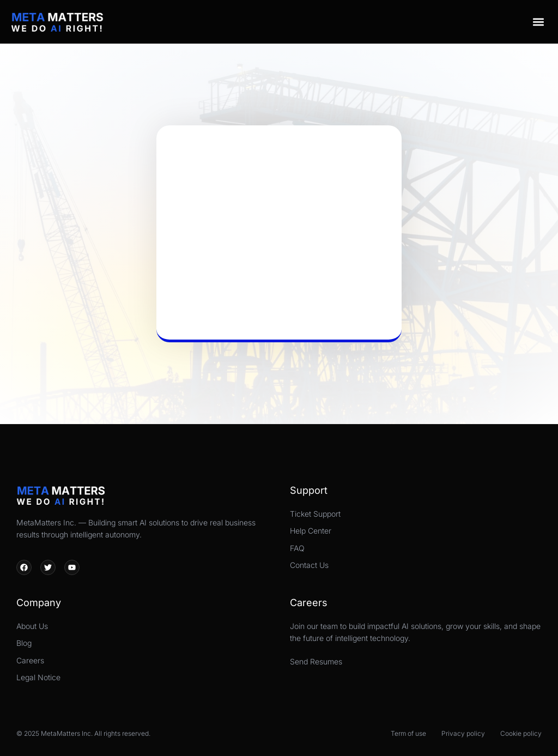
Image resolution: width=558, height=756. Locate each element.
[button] (538, 22)
